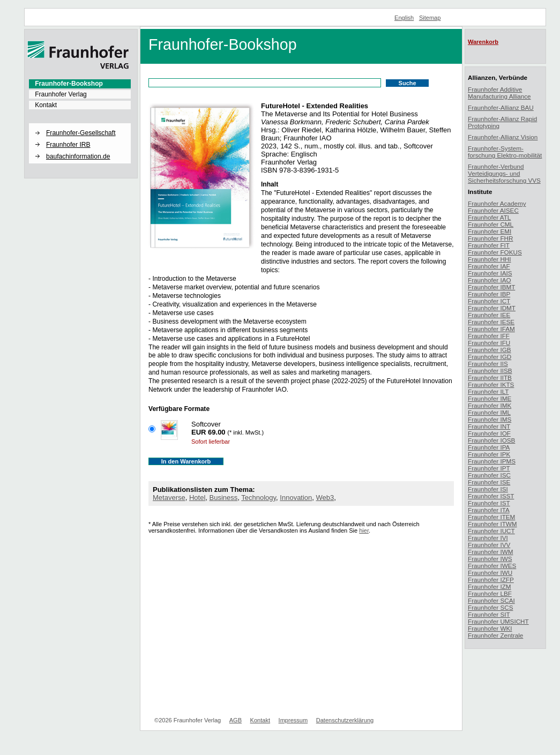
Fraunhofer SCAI (491, 600)
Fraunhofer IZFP (491, 580)
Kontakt (46, 105)
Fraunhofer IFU (489, 343)
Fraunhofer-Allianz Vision (503, 137)
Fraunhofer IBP (489, 294)
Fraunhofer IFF (489, 336)
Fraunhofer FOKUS (495, 252)
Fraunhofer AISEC (493, 210)
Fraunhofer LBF (490, 593)
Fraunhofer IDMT (492, 308)
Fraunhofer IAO (490, 280)
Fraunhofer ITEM (491, 517)
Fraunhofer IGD (490, 357)
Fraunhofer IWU (490, 573)
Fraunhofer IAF (489, 266)
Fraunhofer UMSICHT (498, 621)
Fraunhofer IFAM (491, 329)
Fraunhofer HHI (490, 259)
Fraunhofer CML (491, 224)
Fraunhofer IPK (489, 454)
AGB (236, 720)
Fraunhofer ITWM (492, 524)
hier (364, 530)
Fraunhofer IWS (490, 559)
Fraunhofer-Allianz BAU (501, 107)
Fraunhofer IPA (489, 447)
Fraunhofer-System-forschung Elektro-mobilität (505, 152)
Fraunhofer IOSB (491, 440)
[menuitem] (80, 84)
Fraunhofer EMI (490, 231)
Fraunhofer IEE (489, 315)
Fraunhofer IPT (489, 468)
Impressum (293, 720)
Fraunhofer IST (489, 503)
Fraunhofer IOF (489, 433)
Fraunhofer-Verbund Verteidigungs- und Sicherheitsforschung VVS (504, 173)
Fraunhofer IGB (490, 350)
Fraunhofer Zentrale (495, 635)
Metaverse (169, 498)
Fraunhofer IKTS (491, 384)
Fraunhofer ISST (491, 496)
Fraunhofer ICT (489, 301)
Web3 (325, 498)
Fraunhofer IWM (490, 552)
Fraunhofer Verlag (61, 94)
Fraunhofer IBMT (491, 287)
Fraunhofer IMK (490, 405)
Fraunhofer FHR (490, 238)
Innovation (296, 498)
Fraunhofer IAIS (490, 273)
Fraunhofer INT (489, 426)
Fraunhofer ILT (488, 391)
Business (224, 498)
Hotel (197, 498)
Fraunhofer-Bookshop (69, 84)
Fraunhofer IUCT (491, 531)
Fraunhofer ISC (489, 475)
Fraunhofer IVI (488, 538)
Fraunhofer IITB (490, 377)
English (404, 18)
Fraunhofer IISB (490, 371)
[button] (80, 124)
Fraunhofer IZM (490, 586)
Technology (259, 498)
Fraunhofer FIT (489, 245)
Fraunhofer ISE (489, 482)
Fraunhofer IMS (490, 419)
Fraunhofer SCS (490, 607)
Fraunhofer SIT (489, 614)
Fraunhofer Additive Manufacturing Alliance (499, 93)
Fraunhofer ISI (488, 489)
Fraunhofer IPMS (492, 461)
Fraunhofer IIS (488, 364)
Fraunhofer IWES (492, 566)
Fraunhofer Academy (497, 203)
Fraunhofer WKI (490, 628)
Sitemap (430, 18)
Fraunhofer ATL (489, 217)
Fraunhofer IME (490, 398)
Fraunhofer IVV (489, 545)
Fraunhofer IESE (491, 322)
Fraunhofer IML (489, 412)
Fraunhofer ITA (489, 510)
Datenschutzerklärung (345, 720)
